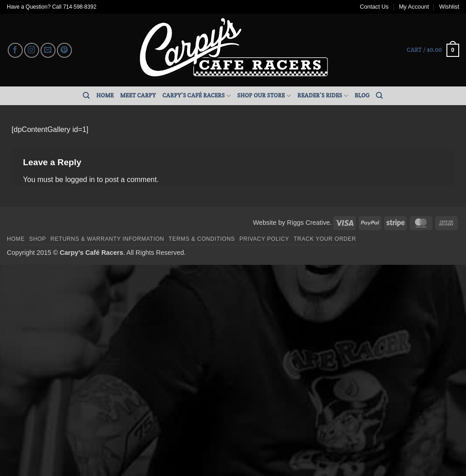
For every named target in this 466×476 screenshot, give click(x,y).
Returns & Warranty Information (107, 239)
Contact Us (374, 7)
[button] (433, 51)
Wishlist (449, 7)
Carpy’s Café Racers (197, 96)
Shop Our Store (264, 96)
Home (105, 95)
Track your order (325, 239)
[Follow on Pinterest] (64, 50)
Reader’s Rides (323, 96)
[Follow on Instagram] (32, 50)
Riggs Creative (309, 223)
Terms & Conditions (202, 239)
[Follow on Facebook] (15, 50)
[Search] (86, 96)
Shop (38, 239)
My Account (414, 7)
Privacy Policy (264, 239)
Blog (362, 95)
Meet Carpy (138, 95)
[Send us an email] (48, 50)
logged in (80, 180)
